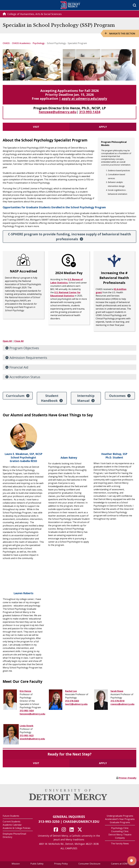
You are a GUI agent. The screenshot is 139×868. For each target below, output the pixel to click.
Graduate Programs (120, 822)
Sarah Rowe (117, 691)
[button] (132, 861)
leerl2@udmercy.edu (76, 704)
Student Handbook (50, 398)
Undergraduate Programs (120, 816)
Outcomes (117, 396)
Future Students (11, 816)
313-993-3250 (49, 821)
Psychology (39, 43)
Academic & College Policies (17, 828)
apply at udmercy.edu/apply (84, 98)
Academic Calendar (12, 825)
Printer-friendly (128, 778)
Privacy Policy (61, 864)
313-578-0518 (117, 701)
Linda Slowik (27, 726)
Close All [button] (19, 341)
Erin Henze (25, 691)
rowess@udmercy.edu (122, 704)
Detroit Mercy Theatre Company (120, 836)
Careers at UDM (119, 864)
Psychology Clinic (120, 828)
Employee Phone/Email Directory (14, 835)
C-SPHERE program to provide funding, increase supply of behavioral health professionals (69, 236)
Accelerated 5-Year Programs (120, 819)
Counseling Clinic (120, 831)
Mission (16, 864)
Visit (36, 127)
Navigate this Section (122, 34)
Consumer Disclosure (89, 864)
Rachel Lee (71, 691)
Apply (103, 127)
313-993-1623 (27, 736)
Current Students (12, 822)
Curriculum (15, 396)
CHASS (6, 43)
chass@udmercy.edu (81, 821)
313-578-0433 (72, 701)
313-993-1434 (90, 112)
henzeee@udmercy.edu (58, 112)
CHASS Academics (21, 43)
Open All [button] (7, 341)
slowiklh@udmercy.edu (32, 739)
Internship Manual (86, 398)
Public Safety (37, 864)
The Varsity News (120, 844)
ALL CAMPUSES (69, 848)
